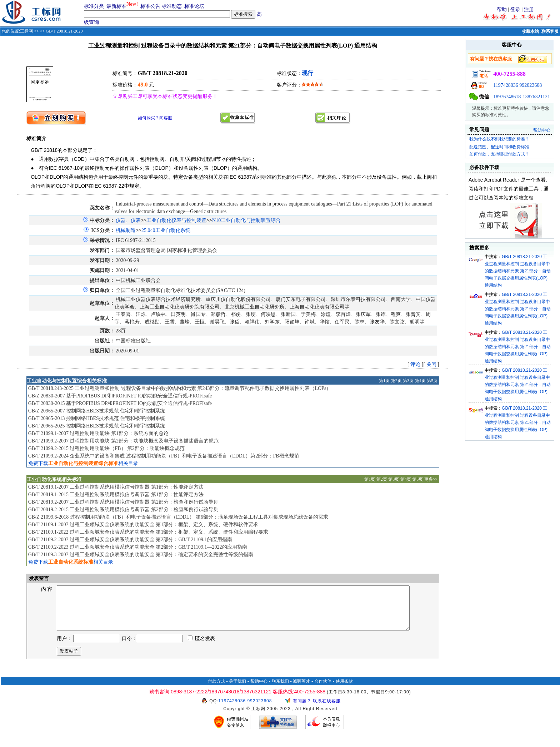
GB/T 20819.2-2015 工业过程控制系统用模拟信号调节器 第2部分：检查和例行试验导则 (123, 509)
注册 (529, 9)
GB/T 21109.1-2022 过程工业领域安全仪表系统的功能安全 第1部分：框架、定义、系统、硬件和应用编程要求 (148, 532)
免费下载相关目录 (83, 463)
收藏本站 (530, 31)
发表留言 (39, 578)
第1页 (384, 381)
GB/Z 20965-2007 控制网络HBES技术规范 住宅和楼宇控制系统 (97, 411)
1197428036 (506, 85)
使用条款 (344, 690)
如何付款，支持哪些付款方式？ (499, 154)
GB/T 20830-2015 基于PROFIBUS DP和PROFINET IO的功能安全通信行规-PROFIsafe (120, 403)
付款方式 (216, 690)
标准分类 (94, 6)
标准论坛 (194, 6)
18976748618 (507, 97)
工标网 (26, 31)
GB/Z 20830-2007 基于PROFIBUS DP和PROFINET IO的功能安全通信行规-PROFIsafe (120, 396)
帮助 (502, 9)
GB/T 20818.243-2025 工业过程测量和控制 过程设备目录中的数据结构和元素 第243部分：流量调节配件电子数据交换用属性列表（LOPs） (180, 388)
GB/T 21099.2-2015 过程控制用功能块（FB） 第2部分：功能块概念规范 (106, 448)
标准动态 (172, 6)
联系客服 (550, 31)
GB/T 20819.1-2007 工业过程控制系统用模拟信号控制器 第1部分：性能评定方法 (116, 487)
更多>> (431, 479)
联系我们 (280, 690)
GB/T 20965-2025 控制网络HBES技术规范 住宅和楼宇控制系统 (97, 426)
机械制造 (126, 230)
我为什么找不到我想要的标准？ (499, 139)
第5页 (432, 381)
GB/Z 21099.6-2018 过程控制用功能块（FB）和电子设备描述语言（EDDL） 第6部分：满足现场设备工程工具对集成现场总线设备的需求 (178, 517)
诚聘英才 (301, 690)
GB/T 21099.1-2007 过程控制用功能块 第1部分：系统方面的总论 (98, 433)
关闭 (431, 364)
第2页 (396, 381)
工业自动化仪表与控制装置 (176, 220)
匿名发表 (201, 647)
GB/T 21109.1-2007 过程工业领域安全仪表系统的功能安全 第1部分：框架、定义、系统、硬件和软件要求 (143, 525)
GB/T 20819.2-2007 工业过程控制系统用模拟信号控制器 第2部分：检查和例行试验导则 (123, 502)
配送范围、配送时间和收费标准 (499, 147)
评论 (415, 364)
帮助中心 (542, 130)
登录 (515, 9)
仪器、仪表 (128, 220)
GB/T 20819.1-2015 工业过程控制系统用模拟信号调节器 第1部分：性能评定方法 (116, 494)
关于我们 (237, 690)
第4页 (420, 381)
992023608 (531, 85)
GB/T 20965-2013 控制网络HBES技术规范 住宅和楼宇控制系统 (97, 418)
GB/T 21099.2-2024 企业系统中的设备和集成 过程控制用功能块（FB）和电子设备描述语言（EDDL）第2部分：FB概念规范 (164, 456)
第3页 (408, 381)
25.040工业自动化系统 (166, 230)
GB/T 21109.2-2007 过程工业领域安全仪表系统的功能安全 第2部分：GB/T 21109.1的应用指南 (130, 540)
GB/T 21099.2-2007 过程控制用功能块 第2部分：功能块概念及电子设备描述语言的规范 (123, 441)
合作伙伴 (323, 690)
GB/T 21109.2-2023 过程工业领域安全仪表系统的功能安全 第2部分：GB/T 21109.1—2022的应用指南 (138, 547)
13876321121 (536, 97)
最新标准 (116, 6)
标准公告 (150, 6)
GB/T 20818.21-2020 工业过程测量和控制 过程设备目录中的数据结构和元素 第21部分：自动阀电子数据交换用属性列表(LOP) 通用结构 (518, 271)
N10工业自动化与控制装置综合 (246, 220)
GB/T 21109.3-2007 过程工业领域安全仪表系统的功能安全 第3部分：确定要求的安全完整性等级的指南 (141, 555)
